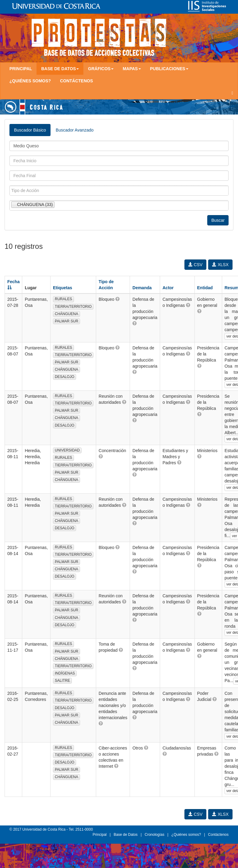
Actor (168, 288)
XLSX (220, 265)
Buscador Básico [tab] (30, 130)
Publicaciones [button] (169, 69)
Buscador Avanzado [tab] (75, 130)
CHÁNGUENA (66, 314)
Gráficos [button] (101, 69)
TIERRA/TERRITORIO (73, 307)
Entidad (205, 288)
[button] (117, 299)
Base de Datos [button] (60, 69)
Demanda (142, 288)
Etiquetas (63, 288)
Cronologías (154, 835)
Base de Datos (126, 835)
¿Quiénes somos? (30, 81)
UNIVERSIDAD (67, 450)
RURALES (63, 299)
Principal (21, 69)
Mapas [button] (132, 69)
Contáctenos (76, 81)
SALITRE (62, 681)
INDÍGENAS (65, 673)
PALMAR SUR (66, 321)
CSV (196, 265)
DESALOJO (65, 377)
